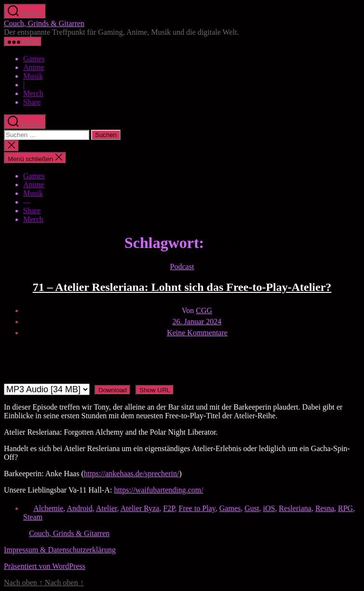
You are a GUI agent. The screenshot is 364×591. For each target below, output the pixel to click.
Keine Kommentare (197, 333)
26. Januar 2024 (197, 322)
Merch (33, 93)
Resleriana (295, 508)
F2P (169, 508)
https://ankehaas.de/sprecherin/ (132, 474)
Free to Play (197, 508)
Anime (34, 67)
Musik (33, 76)
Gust (252, 508)
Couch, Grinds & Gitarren (44, 23)
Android (79, 508)
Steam (33, 517)
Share (32, 102)
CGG (204, 310)
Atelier (107, 508)
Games (34, 59)
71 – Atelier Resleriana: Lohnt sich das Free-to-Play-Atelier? (182, 287)
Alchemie (48, 508)
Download (113, 390)
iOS (269, 508)
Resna (325, 508)
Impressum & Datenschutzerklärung (60, 550)
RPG (345, 508)
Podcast (182, 267)
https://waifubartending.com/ (158, 490)
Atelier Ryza (140, 508)
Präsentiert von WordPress (45, 566)
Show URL (155, 390)
